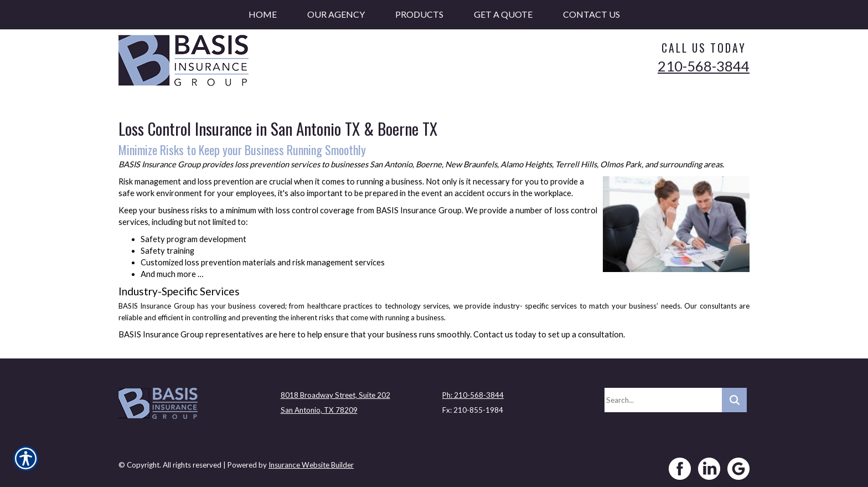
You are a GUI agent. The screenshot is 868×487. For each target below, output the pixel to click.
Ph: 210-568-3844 (473, 391)
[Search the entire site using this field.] (663, 396)
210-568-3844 (704, 66)
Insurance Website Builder (311, 461)
